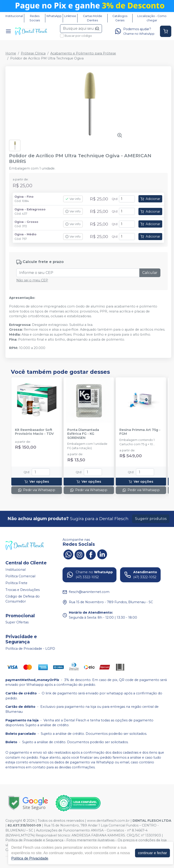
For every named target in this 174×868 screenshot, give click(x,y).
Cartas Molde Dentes (93, 18)
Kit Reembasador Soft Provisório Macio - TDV (34, 432)
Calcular (150, 273)
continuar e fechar (152, 853)
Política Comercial (20, 576)
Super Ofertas (17, 622)
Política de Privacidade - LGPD (30, 649)
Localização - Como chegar (152, 18)
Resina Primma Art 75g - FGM (140, 432)
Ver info (73, 199)
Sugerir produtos (151, 519)
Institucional (14, 16)
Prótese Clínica (33, 53)
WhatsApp (54, 16)
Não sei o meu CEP (32, 280)
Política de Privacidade (30, 858)
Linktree (70, 16)
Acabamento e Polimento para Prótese (83, 53)
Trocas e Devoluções (23, 590)
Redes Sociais (35, 18)
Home (11, 53)
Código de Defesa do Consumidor (23, 599)
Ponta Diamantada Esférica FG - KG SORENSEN (83, 434)
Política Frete (16, 583)
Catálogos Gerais (120, 18)
